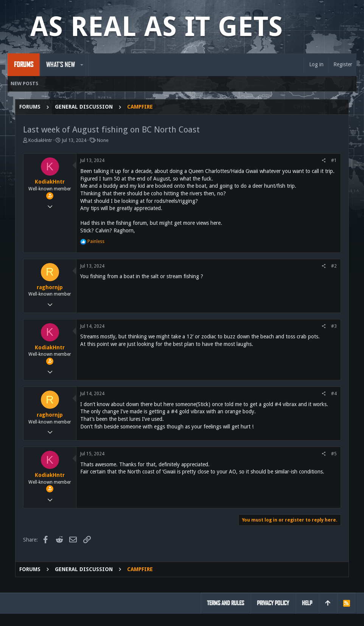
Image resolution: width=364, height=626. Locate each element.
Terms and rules (226, 603)
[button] (82, 65)
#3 (334, 326)
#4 (334, 394)
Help (307, 603)
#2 (334, 266)
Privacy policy (273, 603)
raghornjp (50, 287)
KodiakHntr (40, 140)
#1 (334, 160)
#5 (334, 454)
